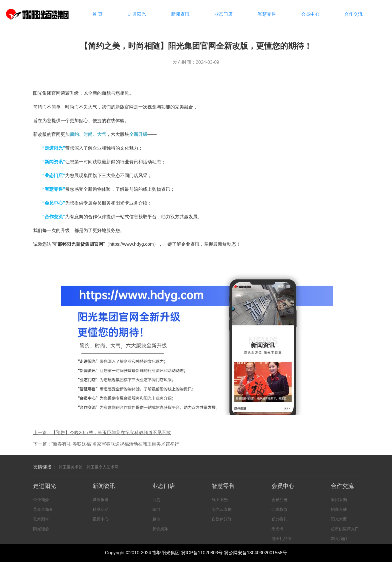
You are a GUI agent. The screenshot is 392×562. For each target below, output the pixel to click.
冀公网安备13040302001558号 (256, 553)
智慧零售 (267, 14)
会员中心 (310, 14)
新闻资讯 (180, 14)
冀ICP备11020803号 (202, 553)
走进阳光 (137, 14)
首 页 (97, 14)
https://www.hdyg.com (132, 245)
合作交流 (353, 14)
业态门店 (223, 14)
